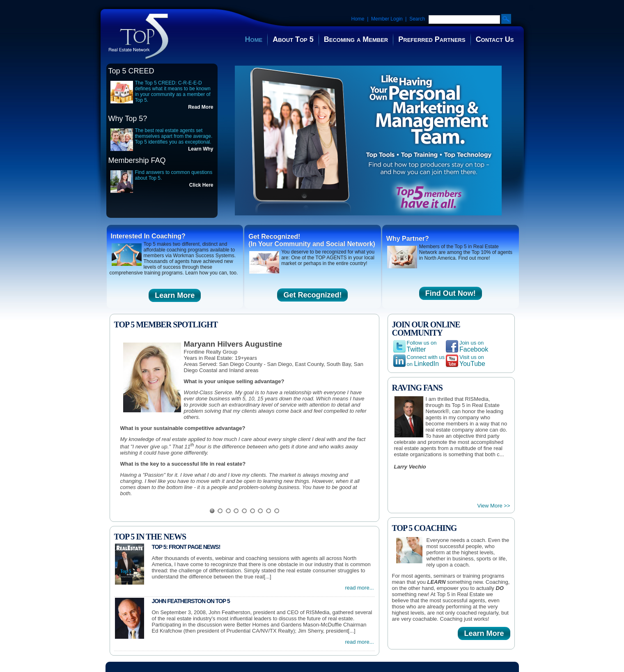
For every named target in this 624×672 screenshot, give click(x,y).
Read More (201, 107)
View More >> (494, 506)
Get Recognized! (312, 295)
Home (358, 19)
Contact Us (495, 39)
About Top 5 (293, 39)
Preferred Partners (432, 39)
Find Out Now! (451, 293)
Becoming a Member (356, 39)
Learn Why (201, 149)
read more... (359, 588)
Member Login (387, 19)
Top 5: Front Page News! (186, 547)
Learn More (175, 295)
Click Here (201, 185)
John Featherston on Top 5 (191, 601)
